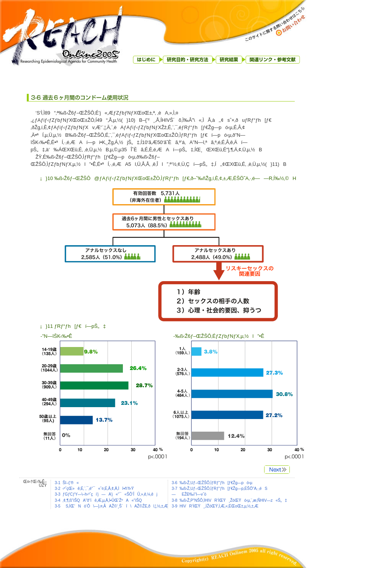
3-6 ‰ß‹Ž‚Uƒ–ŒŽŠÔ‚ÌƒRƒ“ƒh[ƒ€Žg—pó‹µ (212, 483)
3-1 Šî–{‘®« (67, 483)
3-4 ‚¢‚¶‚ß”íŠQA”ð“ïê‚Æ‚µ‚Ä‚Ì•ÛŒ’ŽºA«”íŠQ (98, 500)
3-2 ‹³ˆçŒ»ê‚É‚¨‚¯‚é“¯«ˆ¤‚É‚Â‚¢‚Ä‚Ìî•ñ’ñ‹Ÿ (94, 489)
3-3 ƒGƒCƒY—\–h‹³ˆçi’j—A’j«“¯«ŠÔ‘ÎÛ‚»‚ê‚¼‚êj (106, 494)
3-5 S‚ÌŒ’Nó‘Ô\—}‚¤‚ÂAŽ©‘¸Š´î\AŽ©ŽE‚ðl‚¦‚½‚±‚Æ (111, 506)
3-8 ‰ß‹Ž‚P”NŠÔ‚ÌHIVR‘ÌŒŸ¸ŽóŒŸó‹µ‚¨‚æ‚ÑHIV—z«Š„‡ (229, 500)
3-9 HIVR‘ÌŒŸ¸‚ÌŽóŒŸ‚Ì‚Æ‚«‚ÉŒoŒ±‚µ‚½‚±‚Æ (215, 506)
